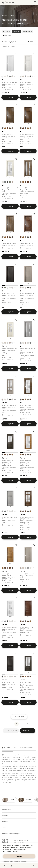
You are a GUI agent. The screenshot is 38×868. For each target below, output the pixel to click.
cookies (16, 845)
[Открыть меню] (35, 2)
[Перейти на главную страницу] (8, 2)
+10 (15, 76)
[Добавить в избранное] (16, 53)
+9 (15, 343)
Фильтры (32, 42)
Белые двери (28, 31)
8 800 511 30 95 (19, 842)
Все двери (6, 31)
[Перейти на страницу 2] (22, 724)
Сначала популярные (10, 42)
